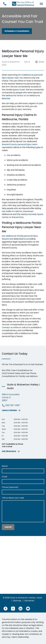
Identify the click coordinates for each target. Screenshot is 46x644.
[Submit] (8, 527)
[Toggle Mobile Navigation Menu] (41, 4)
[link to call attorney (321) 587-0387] (5, 4)
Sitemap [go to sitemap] (17, 601)
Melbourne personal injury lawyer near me (22, 76)
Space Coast (19, 90)
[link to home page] (23, 4)
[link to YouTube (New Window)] (28, 609)
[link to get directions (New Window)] (23, 397)
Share (40, 62)
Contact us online (10, 327)
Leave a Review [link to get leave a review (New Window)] (11, 410)
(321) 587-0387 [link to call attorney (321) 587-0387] (11, 405)
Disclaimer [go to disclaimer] (29, 601)
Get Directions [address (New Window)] (11, 451)
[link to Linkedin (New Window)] (20, 609)
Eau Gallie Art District (12, 211)
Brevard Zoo (18, 217)
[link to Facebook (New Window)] (6, 609)
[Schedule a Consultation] (17, 31)
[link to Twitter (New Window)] (13, 609)
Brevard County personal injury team (20, 144)
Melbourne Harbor (15, 96)
